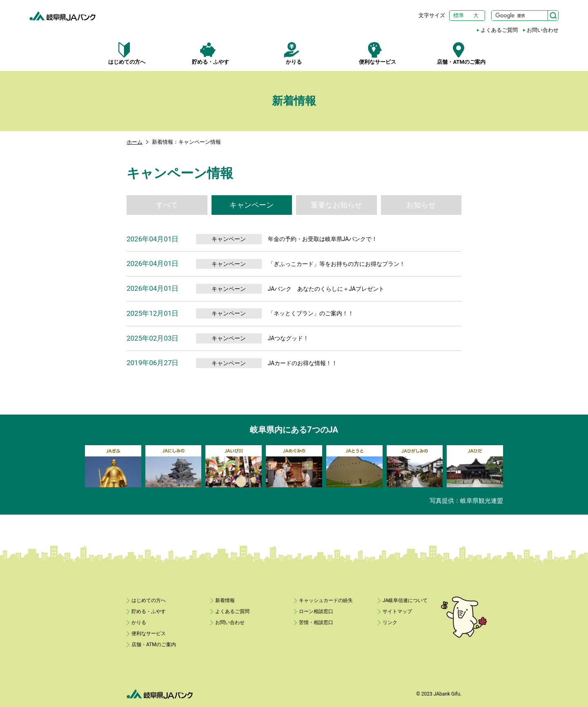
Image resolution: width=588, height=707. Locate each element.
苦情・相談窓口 (316, 622)
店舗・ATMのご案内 (461, 54)
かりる (294, 54)
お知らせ (421, 205)
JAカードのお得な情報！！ (303, 363)
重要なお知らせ (336, 205)
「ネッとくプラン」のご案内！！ (311, 313)
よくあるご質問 (499, 30)
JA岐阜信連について (405, 600)
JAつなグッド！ (288, 338)
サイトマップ (397, 611)
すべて (167, 205)
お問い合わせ (543, 30)
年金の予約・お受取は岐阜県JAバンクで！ (323, 239)
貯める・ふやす (210, 54)
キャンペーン (252, 205)
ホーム (135, 142)
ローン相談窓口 (316, 611)
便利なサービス (378, 54)
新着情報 (225, 600)
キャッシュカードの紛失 (326, 600)
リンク (390, 622)
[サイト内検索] (525, 16)
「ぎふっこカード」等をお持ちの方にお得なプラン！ (336, 264)
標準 (459, 15)
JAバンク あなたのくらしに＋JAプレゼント (326, 289)
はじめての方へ (127, 54)
